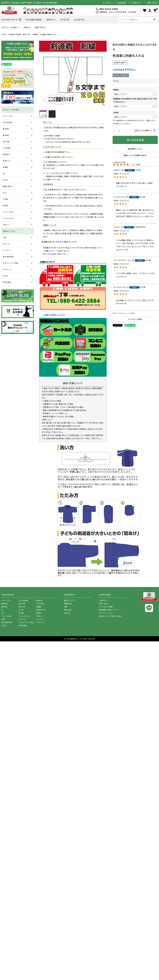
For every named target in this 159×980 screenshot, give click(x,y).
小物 (4, 237)
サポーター (7, 244)
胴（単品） (6, 135)
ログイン (109, 3)
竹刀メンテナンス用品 (11, 263)
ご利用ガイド (136, 3)
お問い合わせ (152, 3)
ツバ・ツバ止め (8, 212)
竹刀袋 (5, 199)
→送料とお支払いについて (54, 315)
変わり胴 (6, 142)
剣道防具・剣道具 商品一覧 (19, 34)
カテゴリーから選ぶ (9, 27)
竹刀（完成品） (8, 122)
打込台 (5, 276)
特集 (66, 607)
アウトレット (7, 269)
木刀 (4, 193)
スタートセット (8, 116)
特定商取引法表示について (108, 610)
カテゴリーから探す (11, 110)
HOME (4, 34)
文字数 (116, 112)
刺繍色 (116, 90)
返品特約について (135, 149)
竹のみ (5, 180)
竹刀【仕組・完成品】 (34, 20)
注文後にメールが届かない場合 (110, 616)
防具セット (51, 20)
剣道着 (35, 34)
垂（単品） (6, 154)
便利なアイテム (9, 231)
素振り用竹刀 (8, 186)
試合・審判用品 (8, 257)
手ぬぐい (6, 225)
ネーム (116, 81)
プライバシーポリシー (106, 613)
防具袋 (5, 205)
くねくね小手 (79, 20)
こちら (52, 254)
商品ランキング (69, 600)
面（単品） (6, 129)
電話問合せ (68, 604)
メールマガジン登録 (106, 607)
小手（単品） (7, 148)
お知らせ (27, 27)
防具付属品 (7, 282)
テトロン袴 (65, 20)
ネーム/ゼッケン (9, 218)
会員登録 (122, 3)
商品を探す (68, 610)
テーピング (7, 250)
